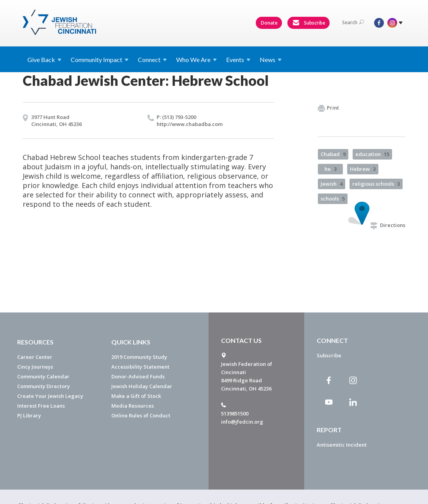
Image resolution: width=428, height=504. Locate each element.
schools (333, 199)
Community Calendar (43, 376)
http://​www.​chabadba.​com (190, 124)
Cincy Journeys (35, 367)
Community (100, 59)
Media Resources (133, 406)
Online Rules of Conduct (141, 415)
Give (44, 59)
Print (328, 108)
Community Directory (44, 386)
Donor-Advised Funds (138, 376)
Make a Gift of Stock (136, 396)
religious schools (376, 184)
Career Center (35, 357)
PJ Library (29, 415)
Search (353, 22)
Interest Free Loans (41, 406)
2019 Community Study (139, 357)
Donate (269, 23)
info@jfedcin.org (242, 422)
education (372, 154)
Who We (196, 59)
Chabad (333, 154)
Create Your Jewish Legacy (50, 396)
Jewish (332, 184)
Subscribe (309, 23)
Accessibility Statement (140, 367)
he (331, 169)
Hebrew (363, 169)
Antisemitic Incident (342, 445)
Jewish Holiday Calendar (142, 386)
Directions (388, 225)
